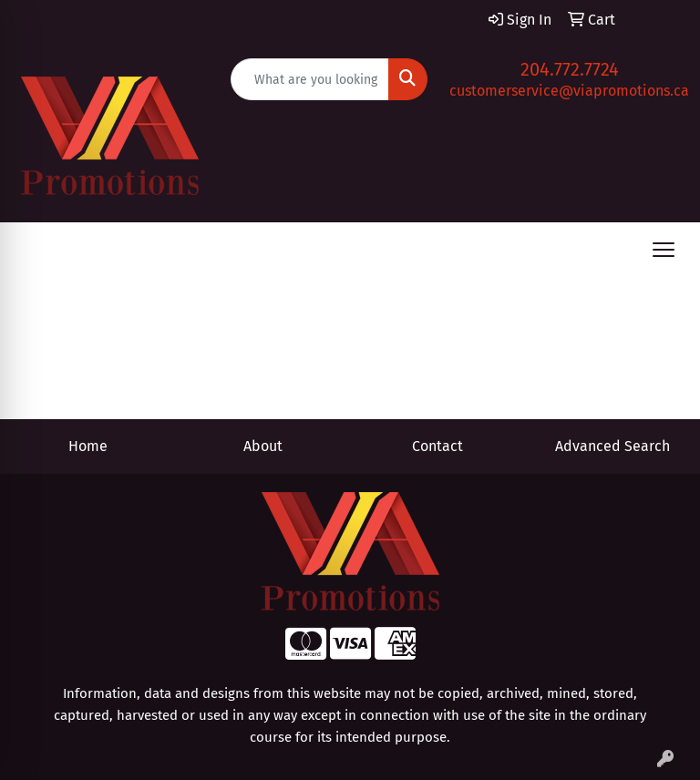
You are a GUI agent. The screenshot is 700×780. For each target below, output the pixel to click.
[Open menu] (664, 250)
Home (88, 446)
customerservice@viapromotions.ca (569, 91)
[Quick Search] (310, 79)
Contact (437, 446)
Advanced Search (612, 446)
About (263, 446)
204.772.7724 (570, 69)
